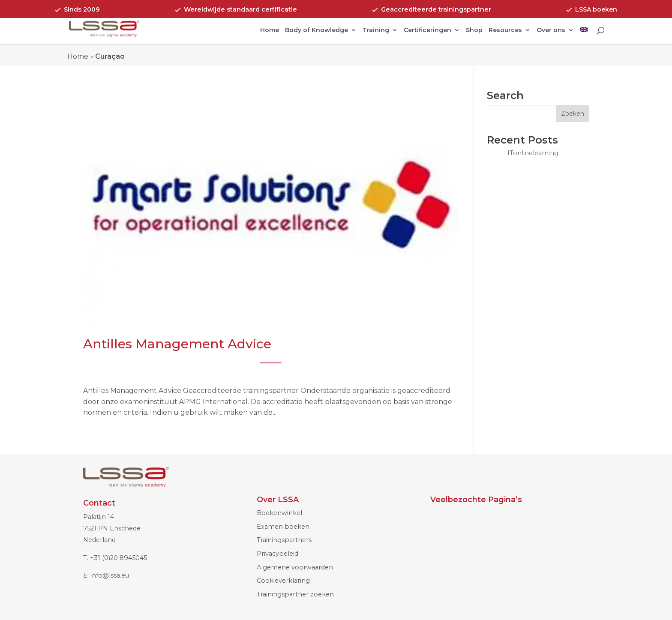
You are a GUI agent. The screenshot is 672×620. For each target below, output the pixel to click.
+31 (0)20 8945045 (118, 558)
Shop (474, 30)
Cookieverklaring (283, 581)
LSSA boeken (596, 9)
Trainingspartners (284, 540)
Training (376, 30)
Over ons (551, 30)
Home (270, 30)
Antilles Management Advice (177, 344)
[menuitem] (584, 36)
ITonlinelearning (533, 153)
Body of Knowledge (316, 30)
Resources (505, 30)
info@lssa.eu (110, 575)
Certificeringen (427, 30)
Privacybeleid (277, 554)
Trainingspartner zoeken (295, 594)
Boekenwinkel (279, 513)
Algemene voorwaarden (295, 567)
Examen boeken (283, 527)
